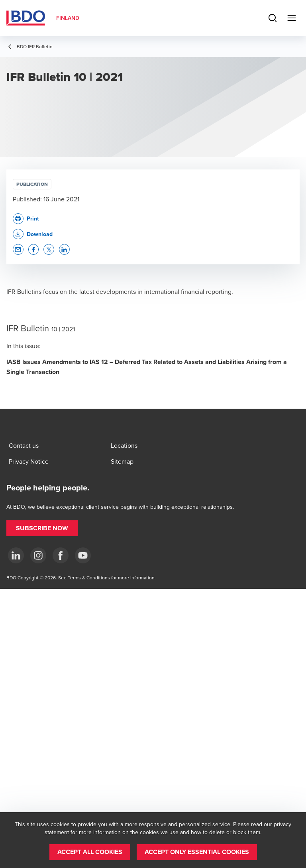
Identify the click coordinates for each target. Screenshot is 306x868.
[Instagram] (38, 555)
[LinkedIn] (16, 555)
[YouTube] (83, 555)
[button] (33, 234)
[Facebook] (61, 555)
